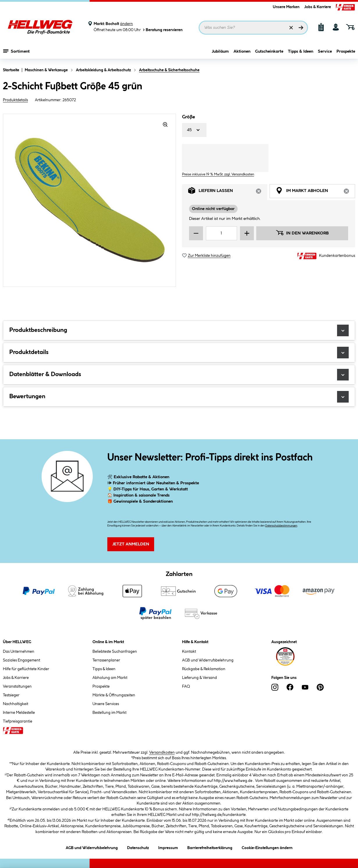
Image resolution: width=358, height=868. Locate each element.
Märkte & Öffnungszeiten (114, 695)
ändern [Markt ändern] (127, 24)
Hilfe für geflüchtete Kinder (26, 669)
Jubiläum (220, 51)
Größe (188, 117)
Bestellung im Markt (109, 713)
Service (325, 51)
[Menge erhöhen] (247, 233)
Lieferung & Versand (200, 678)
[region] (90, 200)
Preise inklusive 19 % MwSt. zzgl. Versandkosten (218, 174)
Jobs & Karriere (318, 7)
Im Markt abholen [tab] (315, 192)
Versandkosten (162, 753)
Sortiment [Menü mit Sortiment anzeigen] (16, 51)
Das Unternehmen (19, 652)
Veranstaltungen (17, 686)
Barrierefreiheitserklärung (210, 847)
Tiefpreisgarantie (18, 721)
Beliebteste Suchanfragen (115, 652)
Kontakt (189, 652)
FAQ (186, 686)
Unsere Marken (286, 7)
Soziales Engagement (22, 660)
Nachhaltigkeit (16, 704)
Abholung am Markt (110, 678)
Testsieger (11, 695)
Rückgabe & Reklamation (204, 669)
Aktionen (242, 51)
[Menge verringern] (196, 233)
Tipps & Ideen (301, 51)
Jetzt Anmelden (131, 544)
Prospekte (346, 51)
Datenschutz (138, 847)
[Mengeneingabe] (221, 233)
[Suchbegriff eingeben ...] (253, 28)
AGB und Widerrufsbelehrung (208, 660)
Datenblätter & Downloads (179, 375)
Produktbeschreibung (179, 330)
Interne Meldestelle (19, 713)
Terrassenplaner (106, 660)
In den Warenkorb (302, 233)
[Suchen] (301, 28)
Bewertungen (179, 397)
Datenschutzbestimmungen (281, 526)
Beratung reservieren (162, 30)
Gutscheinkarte (269, 51)
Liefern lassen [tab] (228, 192)
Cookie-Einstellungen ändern (267, 847)
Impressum (168, 847)
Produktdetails (15, 100)
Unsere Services (106, 704)
